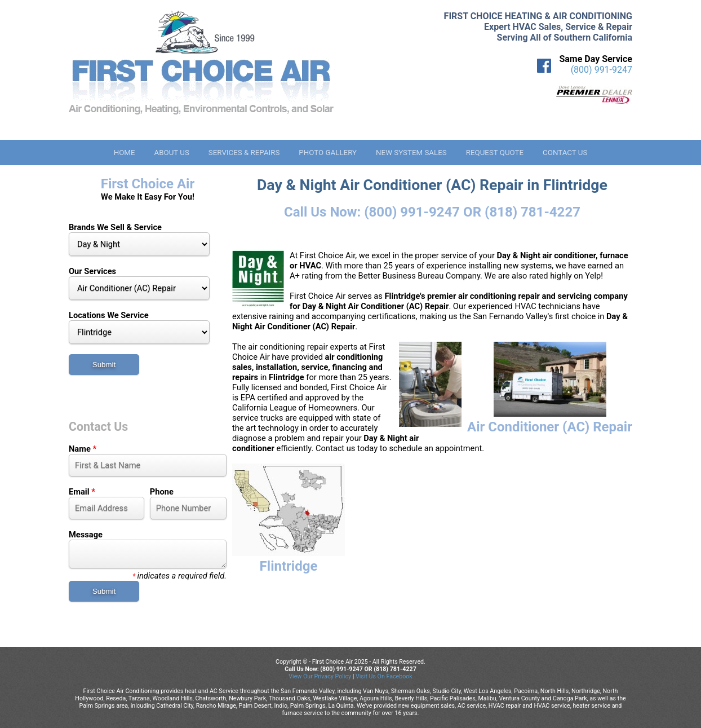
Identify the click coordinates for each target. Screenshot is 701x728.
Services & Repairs (244, 153)
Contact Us (565, 153)
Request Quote (495, 153)
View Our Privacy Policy (320, 676)
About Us (171, 153)
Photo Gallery (328, 153)
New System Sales (411, 153)
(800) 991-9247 (602, 70)
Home (125, 153)
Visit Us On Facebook (384, 676)
